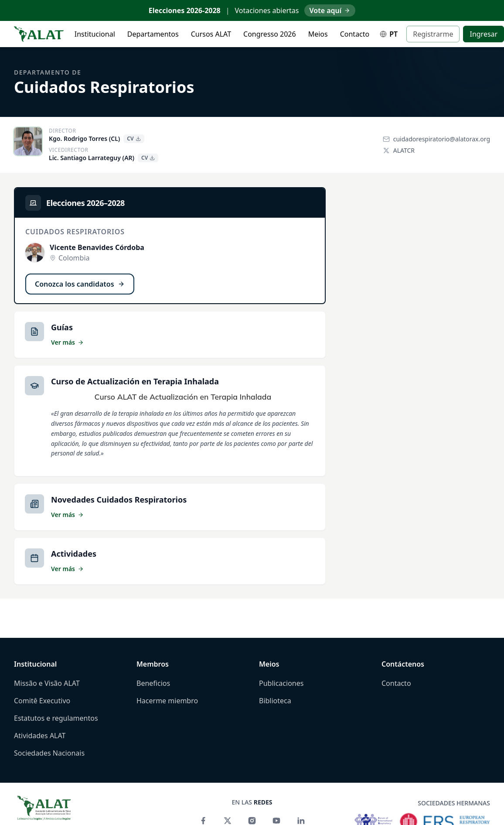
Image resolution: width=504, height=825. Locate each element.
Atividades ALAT (40, 736)
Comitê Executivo (42, 701)
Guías (62, 327)
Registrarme (433, 34)
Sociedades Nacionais (49, 753)
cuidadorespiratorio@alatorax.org (436, 139)
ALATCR (399, 150)
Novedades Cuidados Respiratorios (119, 500)
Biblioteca (275, 701)
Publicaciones (281, 683)
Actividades (74, 554)
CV (134, 139)
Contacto (355, 34)
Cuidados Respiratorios (104, 87)
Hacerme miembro (167, 701)
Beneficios (153, 683)
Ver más (67, 342)
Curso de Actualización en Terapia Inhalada (135, 381)
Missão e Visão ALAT (47, 683)
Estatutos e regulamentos (56, 718)
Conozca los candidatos (80, 284)
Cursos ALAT (211, 34)
